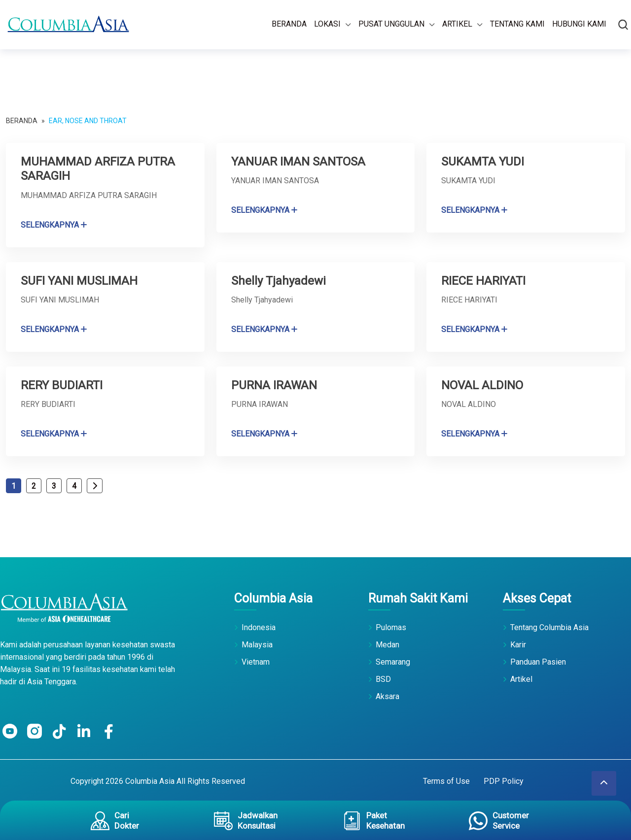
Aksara (387, 696)
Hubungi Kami (579, 24)
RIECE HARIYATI (484, 280)
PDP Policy (504, 781)
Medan (387, 644)
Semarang (393, 661)
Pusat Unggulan (391, 24)
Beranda (289, 24)
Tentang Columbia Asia (549, 627)
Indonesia (259, 627)
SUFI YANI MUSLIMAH (82, 280)
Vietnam (256, 661)
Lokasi (327, 24)
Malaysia (257, 644)
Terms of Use (446, 781)
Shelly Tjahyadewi (280, 280)
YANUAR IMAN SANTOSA (301, 161)
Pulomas (391, 627)
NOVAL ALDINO (484, 385)
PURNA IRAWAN (275, 385)
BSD (383, 679)
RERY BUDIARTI (62, 385)
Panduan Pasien (538, 661)
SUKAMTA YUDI (484, 161)
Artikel (457, 24)
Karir (518, 644)
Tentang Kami (517, 24)
